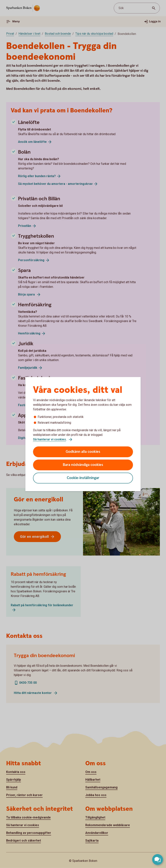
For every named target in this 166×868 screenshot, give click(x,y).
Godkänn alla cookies (83, 452)
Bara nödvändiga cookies (83, 465)
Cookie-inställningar (83, 478)
